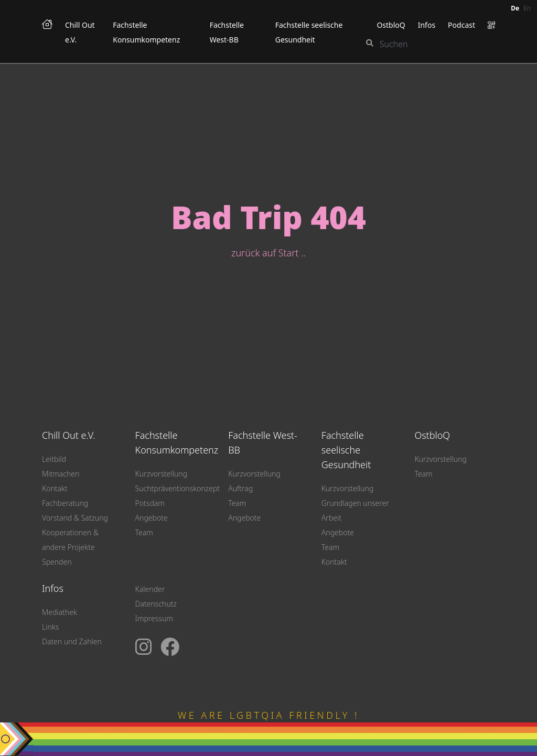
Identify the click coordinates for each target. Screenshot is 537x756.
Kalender (150, 589)
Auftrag (240, 488)
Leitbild (54, 459)
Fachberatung (65, 503)
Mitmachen (61, 474)
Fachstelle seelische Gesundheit (346, 450)
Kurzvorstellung (161, 474)
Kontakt (55, 488)
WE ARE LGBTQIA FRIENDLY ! (268, 715)
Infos (427, 25)
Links (50, 627)
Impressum (154, 618)
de (515, 8)
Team (144, 532)
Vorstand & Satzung (75, 518)
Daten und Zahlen (72, 641)
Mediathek (60, 612)
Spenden (57, 562)
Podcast (461, 25)
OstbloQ (391, 25)
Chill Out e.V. (69, 435)
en (527, 8)
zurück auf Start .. (268, 253)
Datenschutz (156, 604)
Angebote (152, 518)
